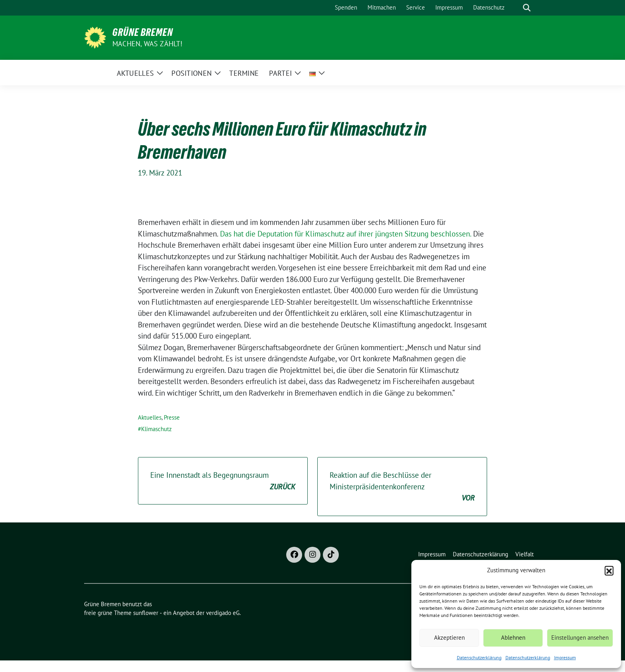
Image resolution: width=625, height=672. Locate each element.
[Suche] (515, 8)
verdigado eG (223, 613)
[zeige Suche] (527, 8)
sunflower (146, 613)
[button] (609, 570)
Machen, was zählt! (147, 44)
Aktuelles (150, 417)
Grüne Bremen (143, 32)
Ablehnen (513, 638)
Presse (172, 417)
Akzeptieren (449, 638)
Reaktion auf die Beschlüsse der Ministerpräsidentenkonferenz (402, 487)
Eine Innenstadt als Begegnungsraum (223, 481)
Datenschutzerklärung (479, 657)
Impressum (565, 657)
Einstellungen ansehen (580, 638)
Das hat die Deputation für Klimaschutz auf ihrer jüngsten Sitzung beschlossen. (346, 234)
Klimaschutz (156, 429)
